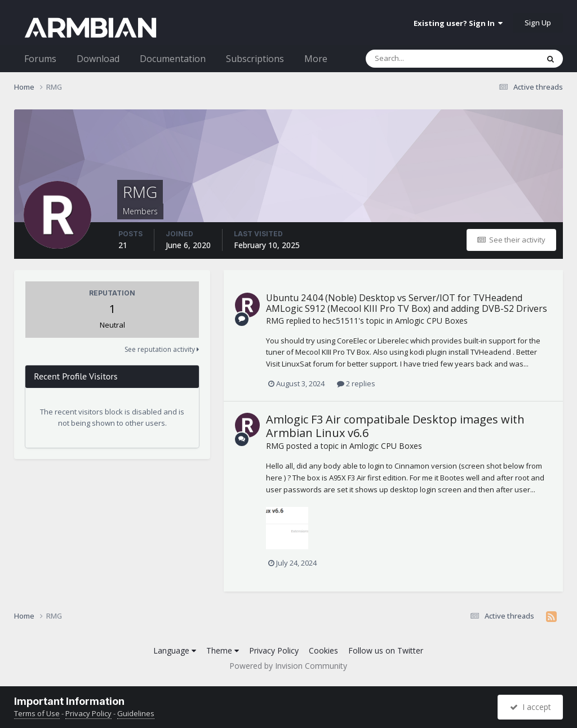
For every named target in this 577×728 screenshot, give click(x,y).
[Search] (423, 59)
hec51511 (341, 321)
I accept (531, 707)
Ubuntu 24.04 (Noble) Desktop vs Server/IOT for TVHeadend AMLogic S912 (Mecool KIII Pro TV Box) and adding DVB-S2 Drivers (407, 303)
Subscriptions (255, 59)
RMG (275, 321)
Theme (223, 650)
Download (98, 59)
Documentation (173, 59)
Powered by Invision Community (288, 666)
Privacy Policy (274, 650)
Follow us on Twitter (386, 650)
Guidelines (136, 713)
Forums (40, 59)
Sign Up (538, 23)
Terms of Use (37, 713)
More (316, 59)
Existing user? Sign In (458, 23)
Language (175, 650)
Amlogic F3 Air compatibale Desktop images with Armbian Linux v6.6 (395, 426)
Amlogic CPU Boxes (431, 321)
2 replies (356, 383)
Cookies (323, 650)
